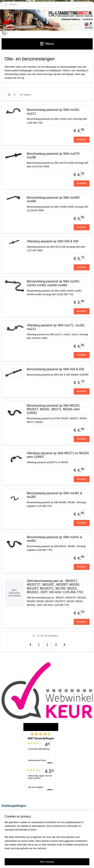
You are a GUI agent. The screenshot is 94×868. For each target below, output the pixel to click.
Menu (47, 44)
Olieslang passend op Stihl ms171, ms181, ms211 (56, 327)
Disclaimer (7, 817)
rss (52, 854)
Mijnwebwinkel (47, 861)
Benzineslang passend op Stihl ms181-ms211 (54, 112)
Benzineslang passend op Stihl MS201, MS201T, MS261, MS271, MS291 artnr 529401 (54, 409)
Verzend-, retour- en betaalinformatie (20, 813)
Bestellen (82, 140)
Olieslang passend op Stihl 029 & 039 (53, 241)
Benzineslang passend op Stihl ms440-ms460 (54, 199)
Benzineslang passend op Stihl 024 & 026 (56, 369)
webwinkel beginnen (65, 854)
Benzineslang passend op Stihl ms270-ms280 (54, 155)
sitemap (45, 854)
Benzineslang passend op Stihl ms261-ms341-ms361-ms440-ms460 (54, 283)
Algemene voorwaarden (14, 820)
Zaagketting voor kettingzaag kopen (20, 824)
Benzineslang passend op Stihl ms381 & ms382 (55, 495)
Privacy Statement (11, 828)
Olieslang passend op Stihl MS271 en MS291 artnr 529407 (58, 455)
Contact (6, 831)
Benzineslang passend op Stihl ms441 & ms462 (55, 539)
